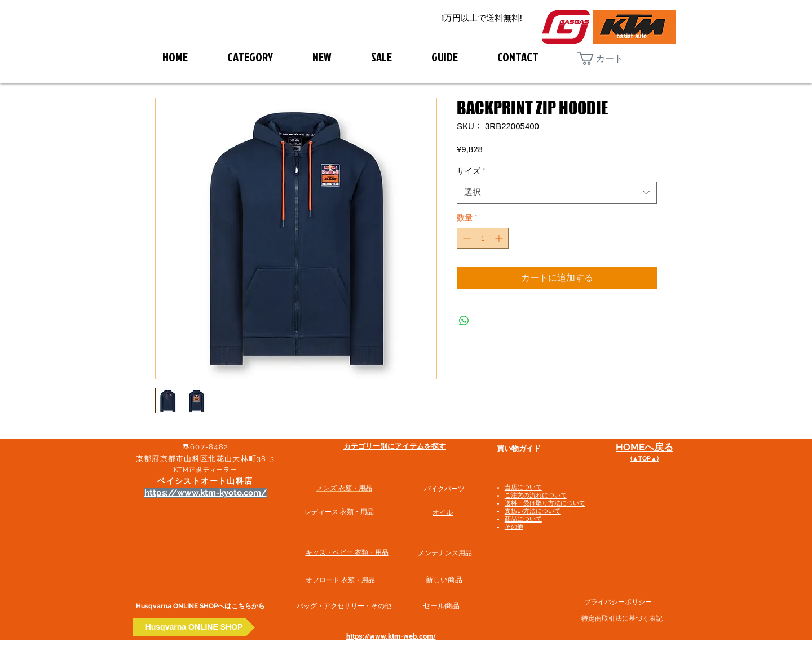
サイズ (471, 171)
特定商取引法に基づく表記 (622, 618)
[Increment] (500, 238)
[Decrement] (465, 238)
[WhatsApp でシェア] (464, 321)
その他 (514, 527)
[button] (609, 58)
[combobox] (557, 193)
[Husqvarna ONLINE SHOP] (194, 627)
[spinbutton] (483, 238)
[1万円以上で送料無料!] (482, 18)
